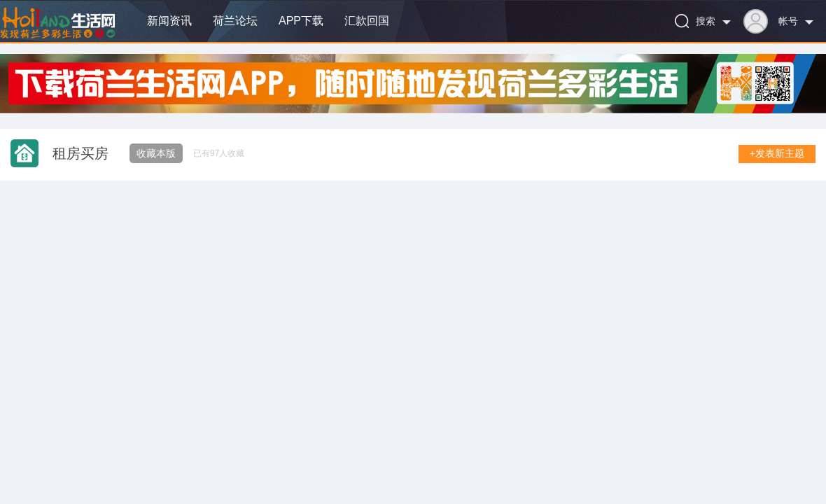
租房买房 (80, 153)
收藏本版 (156, 153)
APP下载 (301, 21)
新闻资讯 (169, 21)
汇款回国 (367, 21)
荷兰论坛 (235, 21)
